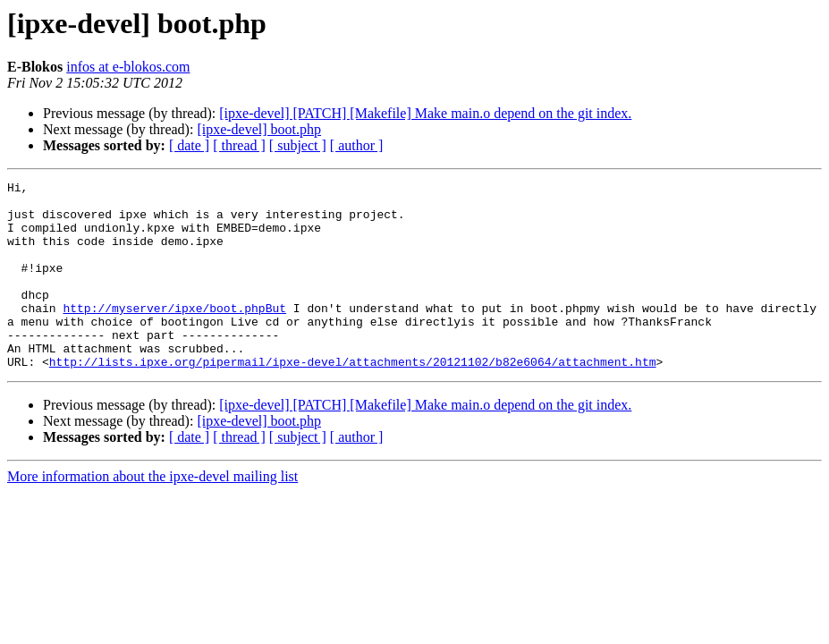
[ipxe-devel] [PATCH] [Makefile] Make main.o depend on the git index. (425, 113)
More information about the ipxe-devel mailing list (152, 514)
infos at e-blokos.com (128, 67)
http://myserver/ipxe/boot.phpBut (174, 335)
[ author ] (357, 145)
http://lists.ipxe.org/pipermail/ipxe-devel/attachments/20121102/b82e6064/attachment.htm (353, 399)
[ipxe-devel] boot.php (259, 129)
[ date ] (189, 145)
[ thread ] (239, 145)
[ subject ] (298, 145)
